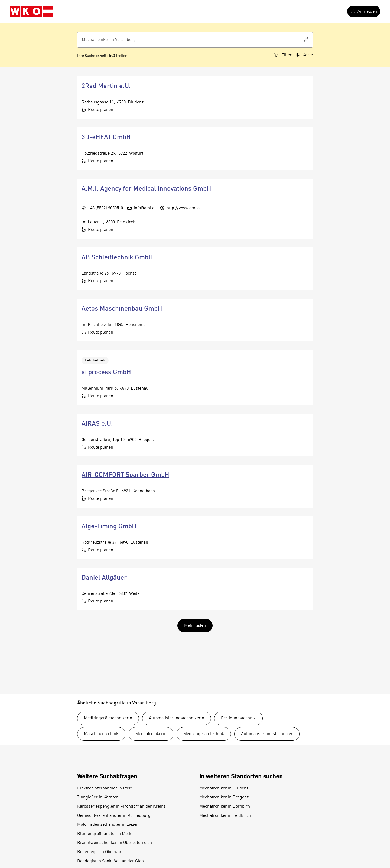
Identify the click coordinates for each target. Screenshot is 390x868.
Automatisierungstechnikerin (177, 718)
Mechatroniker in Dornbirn (225, 807)
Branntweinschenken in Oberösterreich (115, 843)
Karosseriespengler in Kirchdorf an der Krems (121, 807)
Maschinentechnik (101, 734)
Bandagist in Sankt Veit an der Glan (110, 861)
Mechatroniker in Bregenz (224, 797)
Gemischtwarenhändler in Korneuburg (114, 816)
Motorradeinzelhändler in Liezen (108, 825)
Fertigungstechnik (238, 718)
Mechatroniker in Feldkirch (225, 816)
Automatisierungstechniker (267, 734)
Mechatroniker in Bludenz (224, 788)
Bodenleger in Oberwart (100, 852)
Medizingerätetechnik (204, 734)
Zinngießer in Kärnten (98, 797)
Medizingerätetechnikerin (108, 718)
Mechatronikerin (151, 734)
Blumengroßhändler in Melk (104, 834)
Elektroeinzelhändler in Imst (104, 788)
